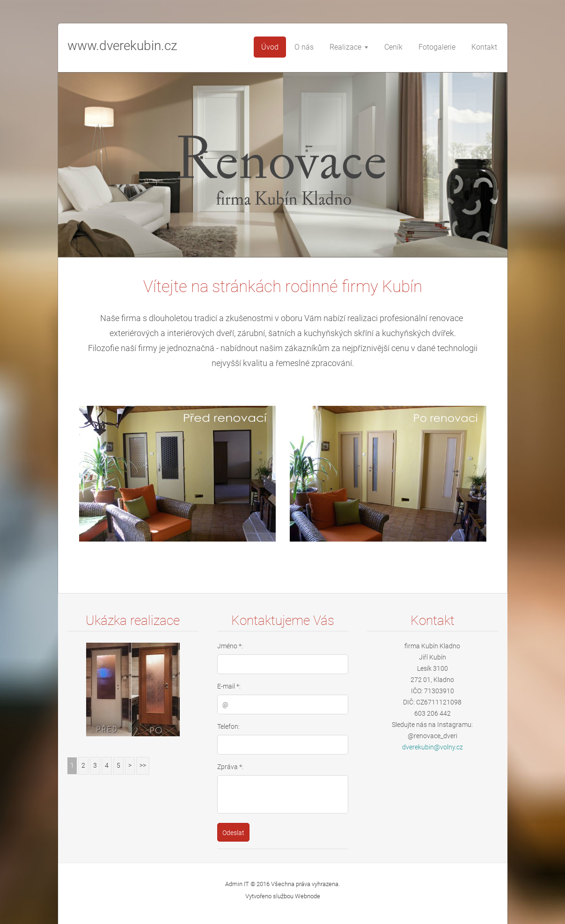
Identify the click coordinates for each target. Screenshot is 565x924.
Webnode (308, 896)
